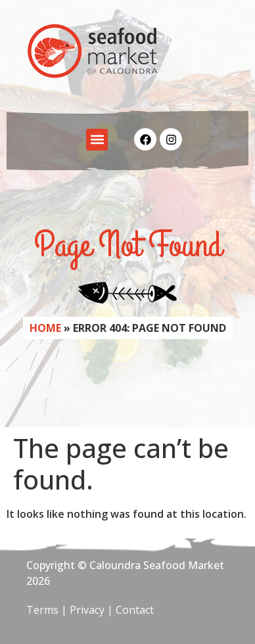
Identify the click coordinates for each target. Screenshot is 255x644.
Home (45, 328)
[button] (97, 140)
